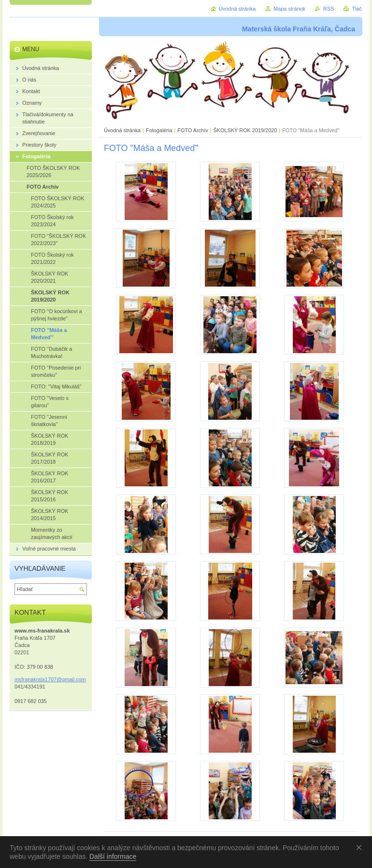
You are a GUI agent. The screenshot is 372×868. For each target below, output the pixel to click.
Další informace (113, 856)
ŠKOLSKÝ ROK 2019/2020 (245, 130)
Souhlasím (361, 847)
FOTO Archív (193, 130)
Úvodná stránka (122, 130)
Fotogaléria (159, 130)
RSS (329, 9)
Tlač (357, 9)
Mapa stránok (289, 9)
